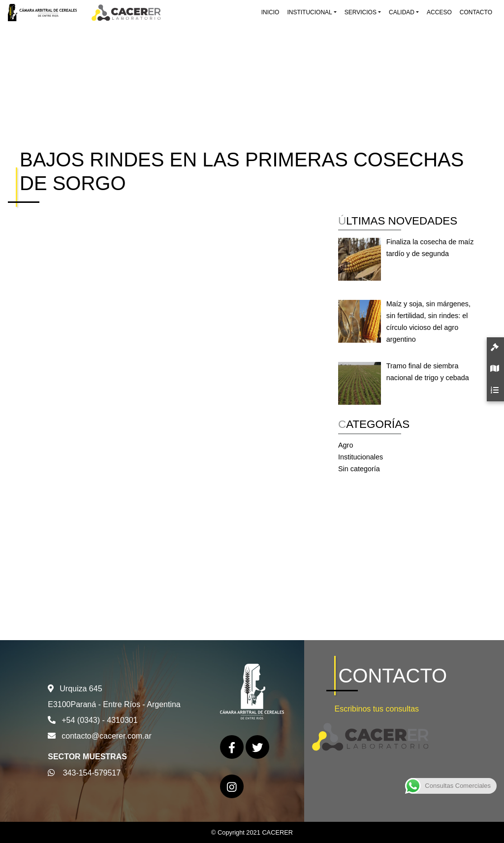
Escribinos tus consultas (377, 709)
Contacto (476, 12)
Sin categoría (359, 469)
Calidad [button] (402, 12)
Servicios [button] (361, 12)
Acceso (439, 12)
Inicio (270, 12)
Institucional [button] (309, 12)
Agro (346, 445)
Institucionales (361, 457)
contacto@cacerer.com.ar (107, 736)
